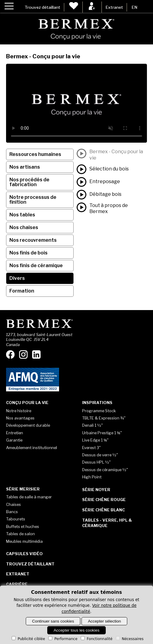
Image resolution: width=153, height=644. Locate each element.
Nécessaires (129, 639)
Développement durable (28, 425)
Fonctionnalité (96, 639)
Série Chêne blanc (103, 510)
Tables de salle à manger (29, 497)
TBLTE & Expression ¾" (104, 418)
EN (134, 7)
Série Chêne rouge (104, 500)
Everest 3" (91, 448)
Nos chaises (24, 227)
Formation (22, 291)
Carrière (17, 584)
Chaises (13, 504)
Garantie (14, 440)
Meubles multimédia (24, 541)
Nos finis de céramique (36, 265)
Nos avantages (20, 418)
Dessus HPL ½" (96, 462)
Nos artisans (25, 167)
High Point (92, 477)
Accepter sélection (104, 621)
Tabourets (16, 519)
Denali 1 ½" (92, 425)
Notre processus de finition (33, 200)
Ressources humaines (35, 154)
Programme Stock (99, 411)
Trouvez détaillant (42, 7)
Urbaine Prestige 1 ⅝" (102, 433)
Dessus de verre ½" (100, 455)
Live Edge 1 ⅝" (95, 440)
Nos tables (22, 215)
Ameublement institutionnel (32, 448)
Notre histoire (19, 411)
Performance (62, 639)
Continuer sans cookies (53, 621)
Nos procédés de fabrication (29, 182)
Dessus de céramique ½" (105, 470)
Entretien (15, 433)
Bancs (12, 512)
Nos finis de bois (28, 253)
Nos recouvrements (33, 240)
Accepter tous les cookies (76, 630)
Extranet (114, 7)
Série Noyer (96, 490)
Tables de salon (20, 534)
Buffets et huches (23, 526)
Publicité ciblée (28, 639)
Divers (17, 278)
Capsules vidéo (24, 554)
